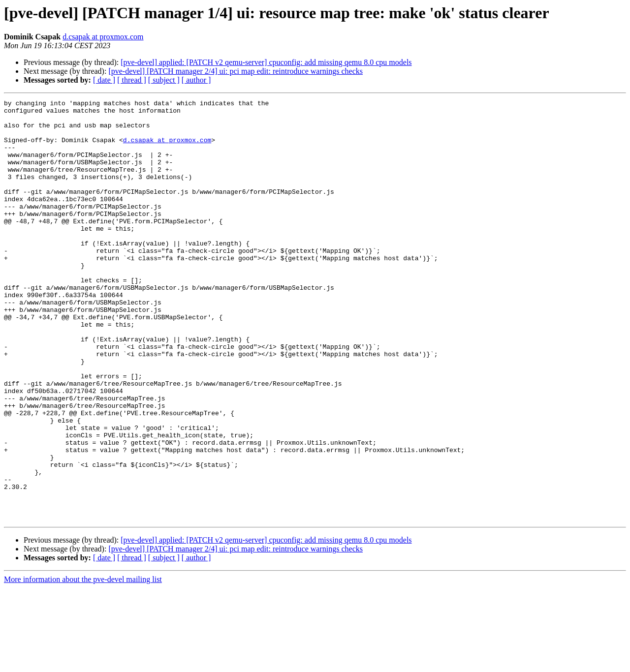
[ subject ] (164, 80)
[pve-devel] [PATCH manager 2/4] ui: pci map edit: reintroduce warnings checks (236, 71)
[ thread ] (132, 80)
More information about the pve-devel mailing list (83, 663)
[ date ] (104, 80)
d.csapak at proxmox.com (103, 37)
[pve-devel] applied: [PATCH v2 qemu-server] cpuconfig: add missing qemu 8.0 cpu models (266, 62)
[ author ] (196, 80)
